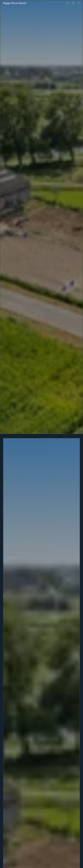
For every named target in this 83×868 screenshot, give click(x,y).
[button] (15, 3)
